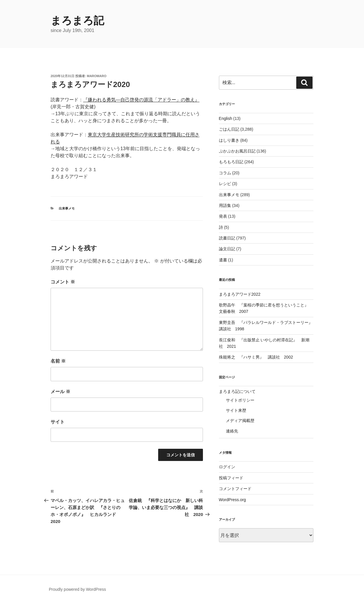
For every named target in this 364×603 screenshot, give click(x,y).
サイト (58, 422)
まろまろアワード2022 (240, 294)
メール (60, 392)
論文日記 (227, 249)
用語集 (225, 205)
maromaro (97, 76)
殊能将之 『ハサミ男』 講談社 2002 (256, 357)
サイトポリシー (240, 400)
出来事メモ (67, 208)
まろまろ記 (77, 21)
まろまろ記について (237, 391)
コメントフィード (235, 489)
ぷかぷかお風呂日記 (237, 151)
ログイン (227, 467)
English (226, 118)
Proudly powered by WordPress (77, 589)
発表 (223, 216)
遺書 (223, 260)
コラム (225, 173)
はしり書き (229, 140)
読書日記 (227, 238)
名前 (58, 361)
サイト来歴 (236, 410)
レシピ (225, 184)
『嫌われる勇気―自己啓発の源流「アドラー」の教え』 (141, 100)
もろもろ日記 (231, 162)
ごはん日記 (229, 129)
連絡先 (232, 431)
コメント (63, 282)
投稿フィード (231, 478)
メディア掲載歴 (240, 421)
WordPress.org (232, 500)
